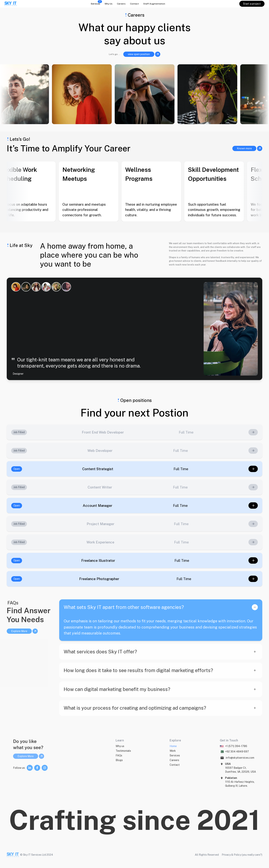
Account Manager (98, 506)
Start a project (252, 4)
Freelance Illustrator (98, 560)
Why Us (109, 4)
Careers (121, 4)
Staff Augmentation (154, 4)
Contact (134, 4)
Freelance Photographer (99, 579)
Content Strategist (98, 469)
